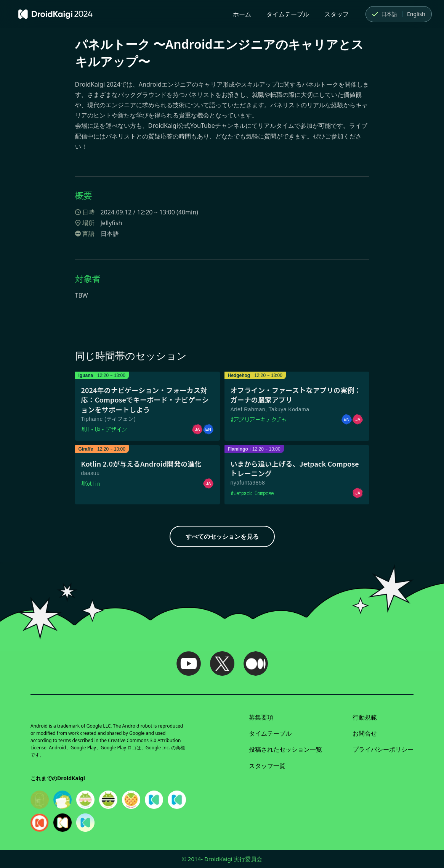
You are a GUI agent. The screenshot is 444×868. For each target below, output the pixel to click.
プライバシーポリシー (383, 749)
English (416, 14)
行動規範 (365, 717)
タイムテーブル (288, 14)
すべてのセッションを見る (222, 536)
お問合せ (365, 733)
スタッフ (337, 14)
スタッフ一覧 (267, 766)
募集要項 (261, 717)
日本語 (384, 14)
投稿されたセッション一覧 (285, 749)
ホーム (242, 14)
